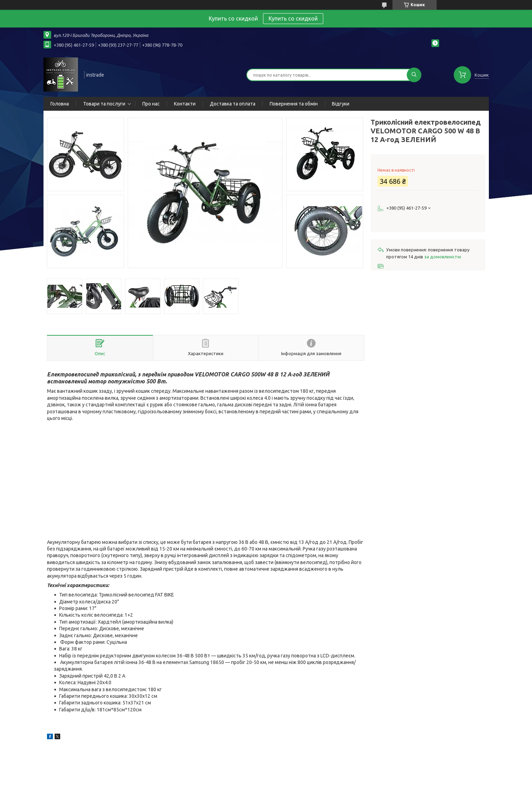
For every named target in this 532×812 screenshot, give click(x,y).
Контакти (185, 104)
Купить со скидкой (293, 18)
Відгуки (341, 104)
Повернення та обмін (294, 104)
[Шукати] (414, 75)
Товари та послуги (104, 104)
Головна (60, 104)
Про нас (151, 104)
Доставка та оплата (233, 104)
